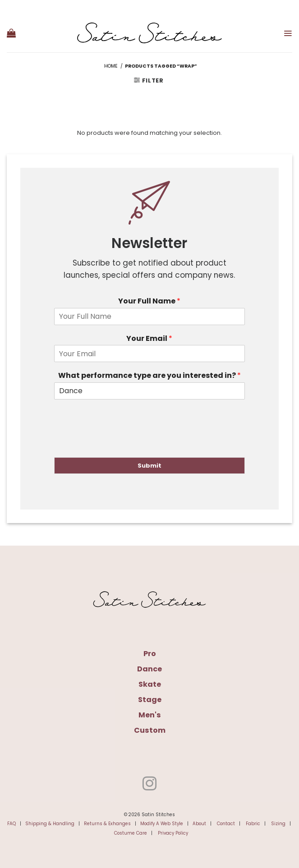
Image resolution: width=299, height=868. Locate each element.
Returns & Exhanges (107, 824)
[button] (11, 33)
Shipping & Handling (50, 824)
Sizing (278, 824)
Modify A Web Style (162, 824)
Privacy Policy (173, 833)
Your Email (149, 339)
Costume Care (131, 833)
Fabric (253, 824)
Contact (226, 824)
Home (111, 66)
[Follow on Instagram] (149, 785)
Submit (149, 466)
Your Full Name (149, 301)
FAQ (11, 824)
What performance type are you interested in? (149, 376)
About (199, 824)
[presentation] (123, 442)
